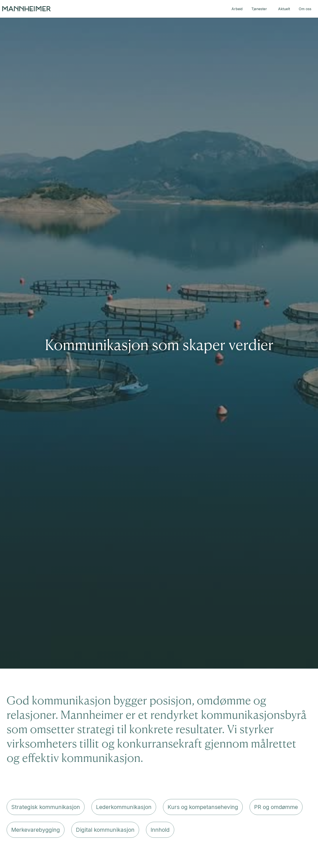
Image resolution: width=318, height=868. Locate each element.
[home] (26, 9)
